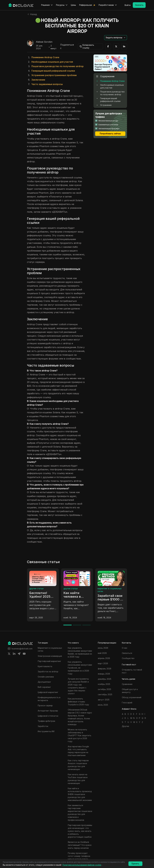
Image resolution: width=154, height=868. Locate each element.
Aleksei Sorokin (44, 42)
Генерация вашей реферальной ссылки (53, 71)
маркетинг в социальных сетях (110, 590)
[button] (116, 38)
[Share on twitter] (9, 654)
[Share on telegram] (19, 654)
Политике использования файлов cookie (82, 865)
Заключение (38, 80)
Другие (125, 726)
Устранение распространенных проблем (54, 75)
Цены (73, 5)
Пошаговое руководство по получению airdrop (58, 66)
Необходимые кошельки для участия (52, 62)
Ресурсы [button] (62, 5)
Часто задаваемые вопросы (47, 84)
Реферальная (86, 5)
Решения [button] (47, 5)
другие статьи (36, 588)
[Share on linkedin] (14, 654)
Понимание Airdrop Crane (45, 57)
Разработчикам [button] (108, 5)
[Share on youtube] (24, 654)
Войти (128, 5)
